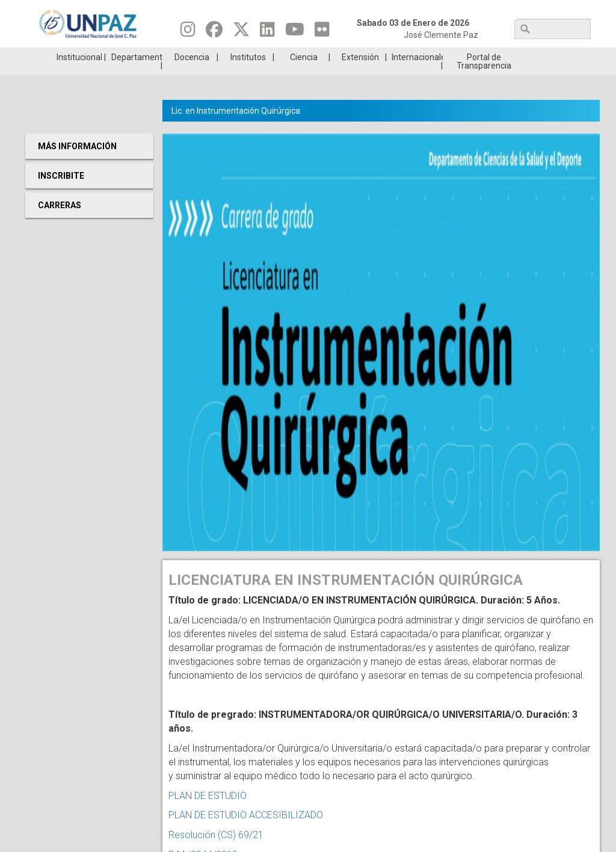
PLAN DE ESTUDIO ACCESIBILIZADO (246, 833)
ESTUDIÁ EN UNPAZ (166, 57)
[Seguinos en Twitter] (241, 32)
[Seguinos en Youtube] (295, 32)
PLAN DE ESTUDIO (208, 814)
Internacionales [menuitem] (417, 75)
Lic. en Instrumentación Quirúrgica (236, 129)
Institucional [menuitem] (79, 75)
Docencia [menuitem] (192, 75)
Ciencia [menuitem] (304, 75)
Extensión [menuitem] (360, 75)
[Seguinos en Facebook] (214, 32)
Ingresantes (260, 57)
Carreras (72, 57)
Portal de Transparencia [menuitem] (484, 79)
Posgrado (543, 57)
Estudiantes (355, 57)
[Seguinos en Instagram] (188, 32)
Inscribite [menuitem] (61, 194)
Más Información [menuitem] (77, 164)
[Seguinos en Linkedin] (267, 32)
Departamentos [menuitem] (137, 75)
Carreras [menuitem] (60, 223)
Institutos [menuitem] (248, 75)
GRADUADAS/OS (449, 57)
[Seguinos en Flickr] (322, 32)
